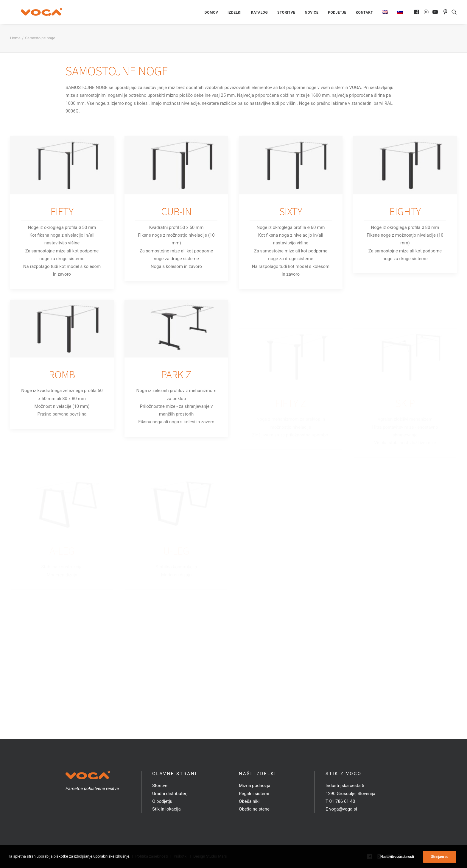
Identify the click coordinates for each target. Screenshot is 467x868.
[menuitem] (211, 13)
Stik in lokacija (166, 809)
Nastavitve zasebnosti (397, 857)
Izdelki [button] (235, 13)
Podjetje (337, 13)
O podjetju (162, 801)
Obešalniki (249, 801)
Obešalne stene (254, 809)
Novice (312, 13)
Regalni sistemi (254, 794)
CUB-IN (176, 213)
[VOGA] (34, 13)
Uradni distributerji (170, 794)
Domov (211, 13)
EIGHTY (405, 213)
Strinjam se (440, 857)
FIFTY (62, 213)
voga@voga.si (343, 809)
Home (15, 39)
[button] (417, 13)
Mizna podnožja (255, 786)
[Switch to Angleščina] (385, 13)
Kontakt (365, 13)
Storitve (286, 13)
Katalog (259, 13)
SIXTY (291, 213)
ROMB (62, 403)
